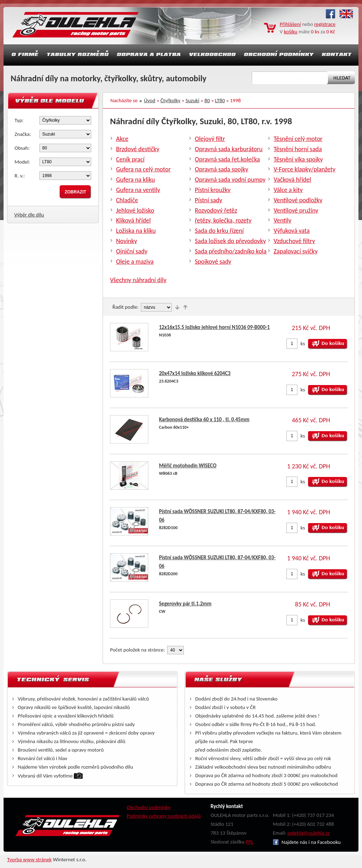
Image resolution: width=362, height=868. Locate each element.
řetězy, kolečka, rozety (223, 220)
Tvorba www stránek (29, 859)
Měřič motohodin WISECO (188, 466)
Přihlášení (290, 24)
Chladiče (127, 200)
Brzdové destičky (138, 149)
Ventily (283, 220)
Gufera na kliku (135, 180)
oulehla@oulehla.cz (309, 833)
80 (207, 100)
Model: (22, 162)
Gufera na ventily (138, 190)
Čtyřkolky (170, 100)
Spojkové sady (213, 262)
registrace (325, 24)
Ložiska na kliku (136, 231)
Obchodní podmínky (149, 807)
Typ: (19, 120)
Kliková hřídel (133, 220)
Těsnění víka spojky (298, 159)
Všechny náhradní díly (138, 280)
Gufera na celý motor (143, 169)
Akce (122, 139)
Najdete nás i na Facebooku (307, 842)
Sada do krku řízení (219, 231)
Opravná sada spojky (221, 169)
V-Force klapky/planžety (305, 169)
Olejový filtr (210, 139)
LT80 (220, 100)
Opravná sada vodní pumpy (230, 180)
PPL (249, 842)
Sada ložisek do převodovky (230, 241)
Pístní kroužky (213, 190)
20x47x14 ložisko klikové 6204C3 (195, 373)
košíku (291, 32)
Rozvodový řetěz (216, 210)
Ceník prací (130, 159)
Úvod (150, 100)
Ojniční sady (132, 251)
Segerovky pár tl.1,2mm (185, 604)
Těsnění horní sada (298, 149)
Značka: (23, 134)
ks (303, 344)
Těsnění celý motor (298, 139)
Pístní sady (209, 200)
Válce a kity (288, 190)
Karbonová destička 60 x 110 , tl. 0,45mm (204, 419)
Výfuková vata (292, 231)
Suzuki (193, 100)
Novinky (127, 241)
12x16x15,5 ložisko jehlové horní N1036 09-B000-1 (214, 327)
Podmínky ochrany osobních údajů (164, 816)
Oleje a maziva (135, 262)
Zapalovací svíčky (296, 251)
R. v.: (20, 176)
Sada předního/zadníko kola (231, 251)
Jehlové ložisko (135, 210)
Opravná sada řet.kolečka (227, 159)
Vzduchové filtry (294, 241)
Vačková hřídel (292, 180)
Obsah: (22, 148)
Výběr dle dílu (29, 215)
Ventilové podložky (298, 200)
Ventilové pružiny (296, 210)
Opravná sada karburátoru (229, 149)
